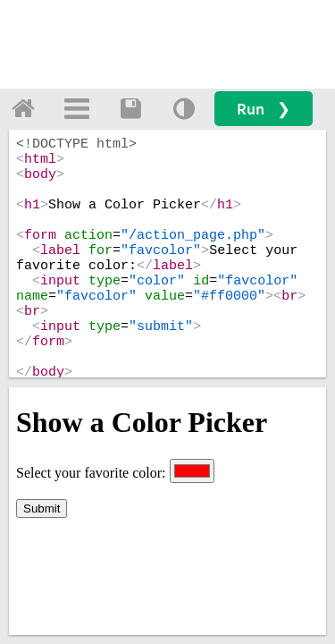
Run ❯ (264, 109)
